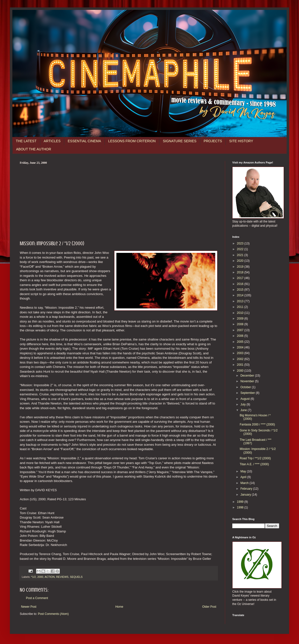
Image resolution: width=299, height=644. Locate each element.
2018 (241, 272)
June (244, 410)
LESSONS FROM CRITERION (132, 141)
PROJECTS (213, 141)
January (246, 495)
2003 (241, 353)
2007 (241, 330)
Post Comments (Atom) (53, 614)
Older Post (209, 607)
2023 (241, 243)
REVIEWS (62, 577)
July (244, 404)
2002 (241, 359)
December (248, 376)
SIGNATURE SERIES (180, 141)
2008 (241, 324)
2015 (241, 290)
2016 (241, 284)
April (244, 477)
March (245, 483)
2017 (241, 278)
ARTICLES (52, 141)
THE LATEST (26, 141)
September (248, 393)
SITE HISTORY (241, 141)
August (246, 399)
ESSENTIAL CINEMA (84, 141)
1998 (241, 507)
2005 (241, 342)
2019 (241, 267)
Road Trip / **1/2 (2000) (255, 458)
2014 (241, 295)
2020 (241, 261)
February (247, 489)
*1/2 (33, 577)
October (246, 387)
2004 (241, 347)
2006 (241, 336)
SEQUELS (76, 577)
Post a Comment (37, 598)
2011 (241, 307)
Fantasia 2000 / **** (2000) (257, 424)
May (244, 471)
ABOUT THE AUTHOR (34, 149)
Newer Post (29, 607)
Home (119, 607)
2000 (40, 577)
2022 (241, 249)
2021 (241, 255)
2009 (241, 319)
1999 (241, 502)
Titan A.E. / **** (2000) (254, 464)
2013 (241, 301)
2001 (241, 365)
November (248, 381)
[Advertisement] (119, 202)
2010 (241, 313)
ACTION (50, 577)
